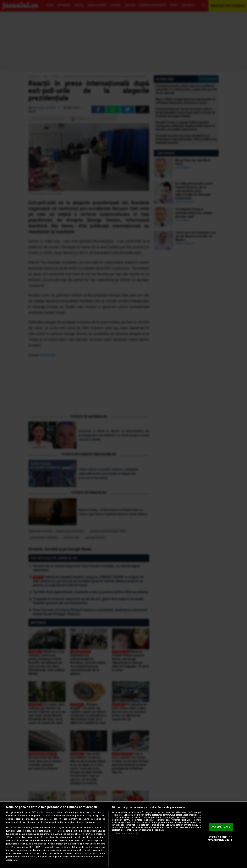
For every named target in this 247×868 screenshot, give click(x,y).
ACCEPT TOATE (221, 827)
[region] (123, 835)
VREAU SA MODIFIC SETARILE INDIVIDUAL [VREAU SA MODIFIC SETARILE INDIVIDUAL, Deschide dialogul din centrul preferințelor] (221, 839)
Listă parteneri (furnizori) (125, 833)
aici (8, 847)
